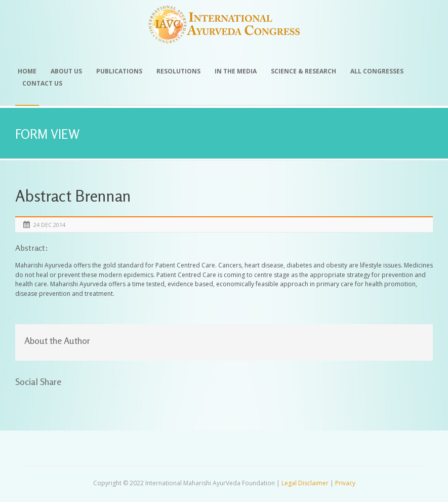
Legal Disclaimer (305, 483)
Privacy (345, 483)
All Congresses (377, 71)
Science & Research (303, 71)
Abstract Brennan (73, 196)
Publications (119, 71)
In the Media (236, 71)
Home (27, 71)
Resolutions (178, 71)
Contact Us (42, 83)
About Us (66, 71)
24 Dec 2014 (49, 225)
